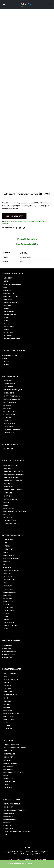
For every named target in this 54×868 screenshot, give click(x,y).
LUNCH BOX (8, 577)
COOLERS (7, 689)
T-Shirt (19, 859)
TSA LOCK (7, 835)
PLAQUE (6, 361)
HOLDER (7, 561)
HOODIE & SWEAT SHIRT (12, 302)
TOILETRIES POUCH (10, 414)
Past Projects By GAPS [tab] (27, 244)
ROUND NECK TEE (10, 315)
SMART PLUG (8, 601)
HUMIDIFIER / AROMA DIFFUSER (14, 490)
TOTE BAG (7, 417)
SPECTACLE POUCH (10, 411)
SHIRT (6, 321)
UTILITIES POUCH (10, 424)
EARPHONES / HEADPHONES (13, 481)
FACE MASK (7, 648)
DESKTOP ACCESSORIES (12, 478)
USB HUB (7, 514)
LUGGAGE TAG (9, 816)
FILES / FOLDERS (10, 754)
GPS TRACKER (9, 487)
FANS (6, 698)
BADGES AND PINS (10, 674)
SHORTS (7, 324)
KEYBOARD (9, 493)
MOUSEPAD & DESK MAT (12, 713)
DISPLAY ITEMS (9, 692)
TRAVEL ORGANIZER (11, 828)
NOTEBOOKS (8, 766)
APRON (7, 281)
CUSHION (7, 546)
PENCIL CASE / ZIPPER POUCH (14, 772)
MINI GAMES (8, 710)
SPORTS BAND (9, 607)
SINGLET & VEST (9, 327)
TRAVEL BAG (8, 421)
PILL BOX (7, 822)
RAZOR (7, 505)
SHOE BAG (8, 405)
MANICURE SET (8, 449)
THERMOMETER (9, 657)
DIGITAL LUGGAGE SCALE (12, 804)
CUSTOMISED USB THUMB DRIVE (14, 475)
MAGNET (7, 707)
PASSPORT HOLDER (10, 819)
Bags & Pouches (15, 221)
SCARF (6, 318)
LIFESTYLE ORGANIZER (12, 571)
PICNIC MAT (8, 586)
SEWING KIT (8, 598)
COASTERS (8, 686)
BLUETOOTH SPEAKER (11, 465)
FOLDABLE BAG (9, 393)
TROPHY (6, 365)
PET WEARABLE (9, 312)
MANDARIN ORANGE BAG (12, 399)
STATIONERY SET (10, 782)
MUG (6, 583)
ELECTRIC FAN (9, 484)
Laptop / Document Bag (37, 221)
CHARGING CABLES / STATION (14, 472)
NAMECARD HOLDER (11, 763)
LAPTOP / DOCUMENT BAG (13, 396)
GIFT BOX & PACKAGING (12, 558)
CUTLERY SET (9, 549)
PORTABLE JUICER (10, 592)
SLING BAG (8, 408)
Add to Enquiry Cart (14, 216)
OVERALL (7, 309)
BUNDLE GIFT (8, 645)
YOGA (6, 629)
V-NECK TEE (8, 336)
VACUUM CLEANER (10, 520)
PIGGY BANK (9, 589)
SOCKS (6, 330)
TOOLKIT (7, 726)
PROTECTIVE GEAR (9, 654)
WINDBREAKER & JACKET (12, 339)
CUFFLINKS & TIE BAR (11, 296)
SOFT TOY (7, 604)
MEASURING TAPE (10, 580)
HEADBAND (8, 299)
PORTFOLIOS (9, 778)
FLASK (6, 552)
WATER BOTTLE (9, 623)
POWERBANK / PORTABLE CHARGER (16, 511)
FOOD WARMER (9, 555)
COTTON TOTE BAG (10, 384)
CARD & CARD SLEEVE (11, 680)
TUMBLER (7, 617)
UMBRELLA (8, 620)
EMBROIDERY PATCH (11, 695)
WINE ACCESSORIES (11, 626)
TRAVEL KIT (8, 825)
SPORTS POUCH (9, 611)
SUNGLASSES (8, 333)
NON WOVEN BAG (10, 402)
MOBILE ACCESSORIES (11, 499)
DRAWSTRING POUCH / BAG (13, 390)
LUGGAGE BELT (9, 813)
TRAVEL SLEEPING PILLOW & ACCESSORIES (18, 831)
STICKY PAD (8, 788)
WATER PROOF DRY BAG (12, 430)
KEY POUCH (9, 568)
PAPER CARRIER (9, 716)
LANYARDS (8, 704)
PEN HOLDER (9, 769)
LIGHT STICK (8, 496)
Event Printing (40, 859)
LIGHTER (7, 574)
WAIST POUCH (9, 427)
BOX (6, 677)
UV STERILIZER (9, 517)
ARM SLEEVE (8, 278)
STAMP (6, 785)
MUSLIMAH (8, 306)
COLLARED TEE (9, 293)
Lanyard (28, 859)
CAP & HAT (8, 290)
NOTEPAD (7, 760)
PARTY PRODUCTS (10, 719)
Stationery (6, 223)
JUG (6, 564)
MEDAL (6, 358)
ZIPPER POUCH (9, 433)
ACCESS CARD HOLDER (12, 745)
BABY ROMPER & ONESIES (13, 284)
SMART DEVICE (9, 508)
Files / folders (25, 221)
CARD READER (9, 468)
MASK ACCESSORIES (10, 651)
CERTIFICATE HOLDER (10, 355)
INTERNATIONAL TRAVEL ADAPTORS (16, 810)
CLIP (6, 543)
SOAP (6, 722)
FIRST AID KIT (9, 807)
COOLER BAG (9, 387)
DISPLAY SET (8, 751)
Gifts (10, 859)
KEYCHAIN (8, 701)
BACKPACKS (8, 381)
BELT (6, 287)
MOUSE (7, 502)
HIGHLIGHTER (9, 757)
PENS (6, 775)
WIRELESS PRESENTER (11, 524)
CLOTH (7, 683)
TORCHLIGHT (9, 729)
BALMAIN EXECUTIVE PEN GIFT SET (15, 748)
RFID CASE (8, 595)
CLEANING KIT (9, 540)
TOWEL (7, 614)
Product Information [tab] (27, 239)
